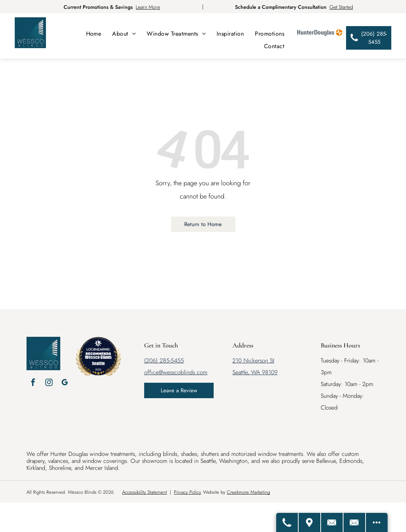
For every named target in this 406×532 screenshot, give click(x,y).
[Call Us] (286, 522)
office (151, 372)
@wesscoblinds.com (183, 372)
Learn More (148, 7)
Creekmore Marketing (248, 492)
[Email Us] (354, 522)
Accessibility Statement (145, 492)
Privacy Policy (188, 492)
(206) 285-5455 (164, 360)
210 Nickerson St (253, 360)
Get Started (341, 7)
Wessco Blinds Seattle (98, 360)
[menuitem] (94, 34)
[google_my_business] (65, 383)
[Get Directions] (309, 522)
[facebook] (33, 383)
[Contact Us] (331, 522)
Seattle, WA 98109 (255, 372)
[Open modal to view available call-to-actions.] (377, 522)
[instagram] (49, 383)
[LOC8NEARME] (99, 348)
